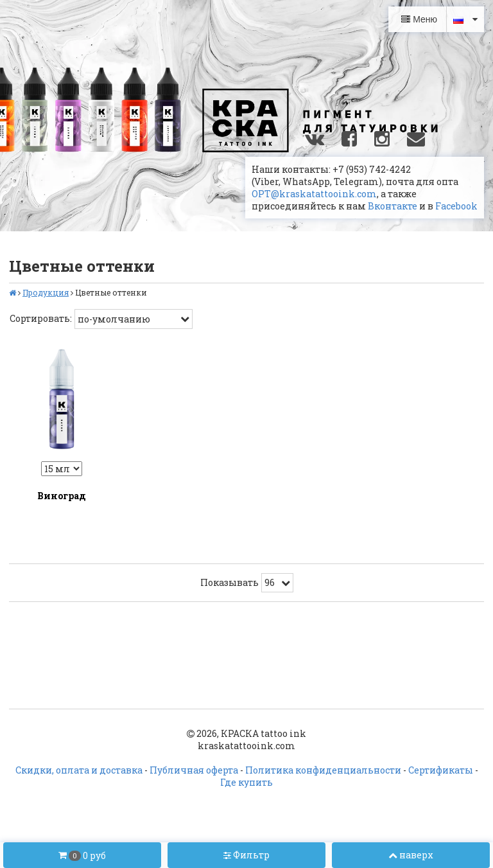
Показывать (229, 582)
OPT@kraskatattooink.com (314, 194)
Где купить (246, 782)
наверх (411, 855)
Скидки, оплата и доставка (79, 770)
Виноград (62, 496)
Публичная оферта (194, 770)
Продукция (46, 292)
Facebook (456, 206)
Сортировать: (41, 318)
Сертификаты (441, 770)
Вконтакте (393, 206)
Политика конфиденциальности (323, 770)
